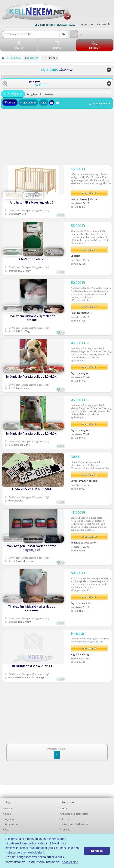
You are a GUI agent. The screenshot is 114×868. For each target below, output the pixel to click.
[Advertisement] (57, 137)
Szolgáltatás (11, 824)
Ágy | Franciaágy (80, 654)
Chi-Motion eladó (32, 259)
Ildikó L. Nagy (23, 271)
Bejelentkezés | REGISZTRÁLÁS (57, 25)
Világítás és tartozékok (84, 543)
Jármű (8, 814)
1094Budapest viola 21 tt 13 (32, 666)
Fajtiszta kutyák (80, 373)
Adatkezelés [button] (70, 862)
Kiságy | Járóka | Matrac (84, 199)
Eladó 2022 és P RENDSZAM (32, 489)
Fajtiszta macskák (81, 313)
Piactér (8, 808)
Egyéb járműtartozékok (84, 481)
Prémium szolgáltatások (75, 824)
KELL (62, 215)
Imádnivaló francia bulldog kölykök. (32, 377)
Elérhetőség (104, 24)
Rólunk (65, 819)
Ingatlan (9, 819)
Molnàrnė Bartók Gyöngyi (30, 678)
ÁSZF (64, 808)
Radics (20, 501)
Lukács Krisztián (25, 561)
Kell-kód (66, 830)
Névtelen (21, 214)
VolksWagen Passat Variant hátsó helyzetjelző (32, 548)
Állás (7, 830)
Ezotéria (75, 256)
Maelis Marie (23, 388)
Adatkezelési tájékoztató (75, 814)
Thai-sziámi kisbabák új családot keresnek (32, 318)
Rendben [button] (97, 851)
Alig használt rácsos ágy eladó (32, 202)
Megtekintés (89, 193)
